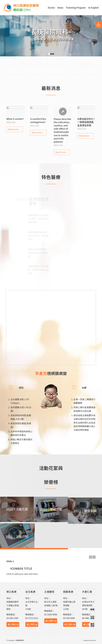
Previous (2, 36)
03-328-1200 (12, 618)
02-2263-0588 (51, 614)
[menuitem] (51, 8)
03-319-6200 (69, 618)
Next (100, 36)
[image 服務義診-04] (17, 510)
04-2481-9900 (88, 618)
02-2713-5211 (32, 618)
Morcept (93, 640)
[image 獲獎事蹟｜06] (51, 510)
